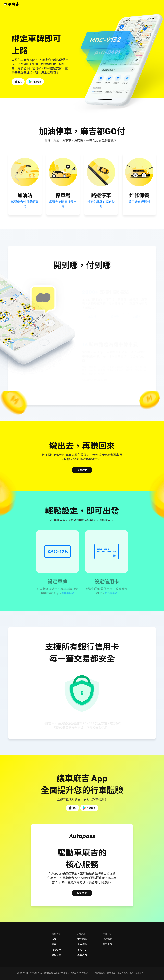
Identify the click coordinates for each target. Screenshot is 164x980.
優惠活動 (82, 470)
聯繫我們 (139, 973)
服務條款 (111, 973)
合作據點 (82, 939)
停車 (54, 944)
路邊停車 (56, 950)
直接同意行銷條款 (125, 973)
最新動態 (108, 944)
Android (35, 82)
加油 (54, 939)
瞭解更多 (82, 893)
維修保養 (56, 955)
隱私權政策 (100, 973)
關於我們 (108, 939)
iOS (18, 82)
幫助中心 (82, 950)
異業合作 (82, 955)
